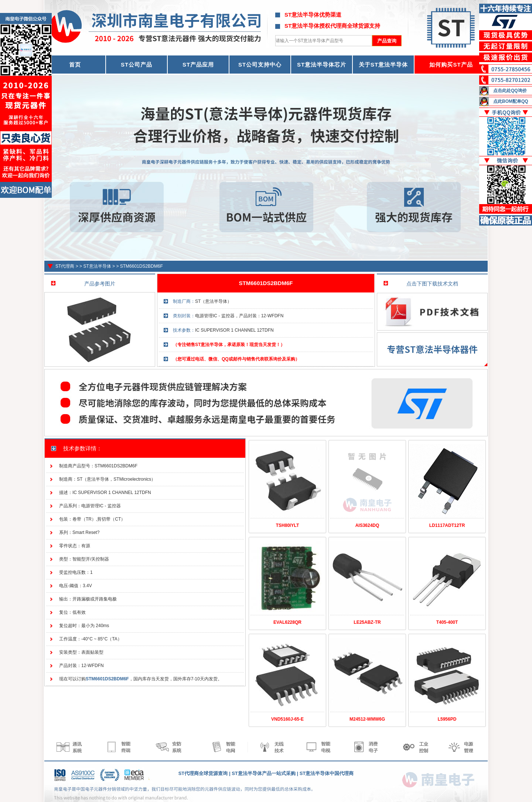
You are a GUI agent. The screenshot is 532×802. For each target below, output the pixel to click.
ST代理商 (65, 266)
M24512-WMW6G (367, 719)
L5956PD (447, 719)
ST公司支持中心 (260, 65)
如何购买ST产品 (451, 65)
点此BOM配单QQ (511, 101)
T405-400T (447, 622)
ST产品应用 (198, 65)
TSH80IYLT (287, 525)
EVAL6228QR (287, 622)
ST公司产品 (137, 65)
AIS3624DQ (367, 525)
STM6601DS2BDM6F (141, 266)
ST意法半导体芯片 (322, 65)
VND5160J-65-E (287, 719)
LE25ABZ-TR (367, 622)
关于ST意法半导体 (383, 65)
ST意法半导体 (97, 266)
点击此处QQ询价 (510, 91)
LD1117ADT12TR (447, 525)
